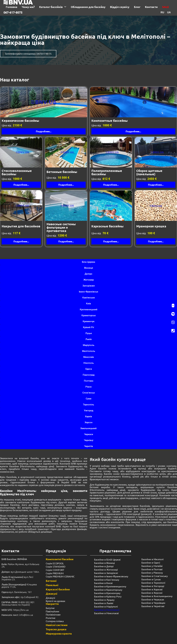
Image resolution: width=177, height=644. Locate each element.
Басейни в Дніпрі (104, 566)
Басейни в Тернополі (153, 583)
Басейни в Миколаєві (106, 613)
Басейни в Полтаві (152, 569)
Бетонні (51, 581)
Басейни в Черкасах (153, 599)
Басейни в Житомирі (106, 569)
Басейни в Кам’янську (107, 580)
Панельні (52, 585)
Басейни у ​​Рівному (152, 573)
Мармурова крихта (59, 633)
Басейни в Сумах (151, 579)
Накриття (52, 604)
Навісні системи (57, 625)
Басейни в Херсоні (152, 593)
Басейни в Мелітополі (107, 610)
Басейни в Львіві (104, 603)
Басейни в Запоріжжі (106, 573)
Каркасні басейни (58, 589)
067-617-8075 (13, 12)
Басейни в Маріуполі (106, 606)
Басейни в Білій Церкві (107, 559)
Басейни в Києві (103, 583)
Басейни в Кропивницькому (110, 586)
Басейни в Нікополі (153, 559)
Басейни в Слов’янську (155, 576)
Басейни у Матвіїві (152, 566)
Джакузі (51, 593)
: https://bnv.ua (15, 610)
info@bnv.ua (26, 615)
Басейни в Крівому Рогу (108, 596)
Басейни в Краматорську (108, 590)
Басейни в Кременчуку (107, 593)
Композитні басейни (60, 559)
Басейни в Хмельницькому (157, 596)
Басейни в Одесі (151, 562)
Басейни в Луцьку (104, 600)
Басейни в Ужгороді (153, 586)
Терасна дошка (56, 629)
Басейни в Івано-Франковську (111, 576)
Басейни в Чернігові (153, 606)
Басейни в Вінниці (104, 563)
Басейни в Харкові (152, 589)
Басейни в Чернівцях (153, 603)
